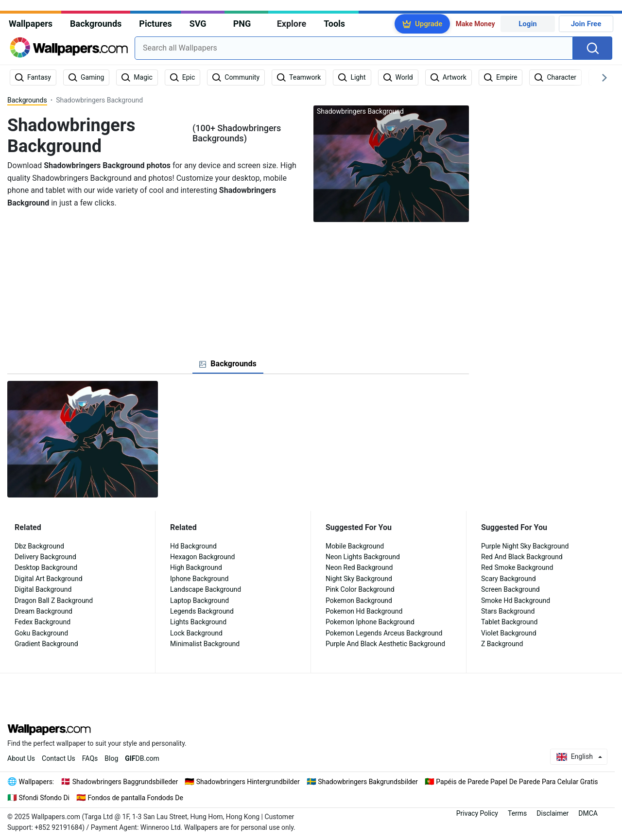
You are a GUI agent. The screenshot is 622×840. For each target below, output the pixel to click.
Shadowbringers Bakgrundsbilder (368, 782)
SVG (198, 24)
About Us (21, 758)
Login (528, 24)
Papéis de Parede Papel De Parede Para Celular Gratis (517, 782)
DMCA (588, 813)
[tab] (228, 364)
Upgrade (429, 24)
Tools (334, 24)
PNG (242, 24)
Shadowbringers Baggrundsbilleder (125, 782)
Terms (517, 813)
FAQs (90, 758)
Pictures (155, 24)
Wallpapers (31, 24)
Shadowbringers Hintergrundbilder (248, 782)
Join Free (586, 24)
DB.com (142, 758)
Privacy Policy (477, 813)
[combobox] (354, 48)
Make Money (475, 24)
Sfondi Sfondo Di (44, 798)
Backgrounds (96, 24)
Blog (111, 758)
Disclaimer (553, 813)
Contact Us (59, 758)
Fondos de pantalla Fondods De (136, 798)
